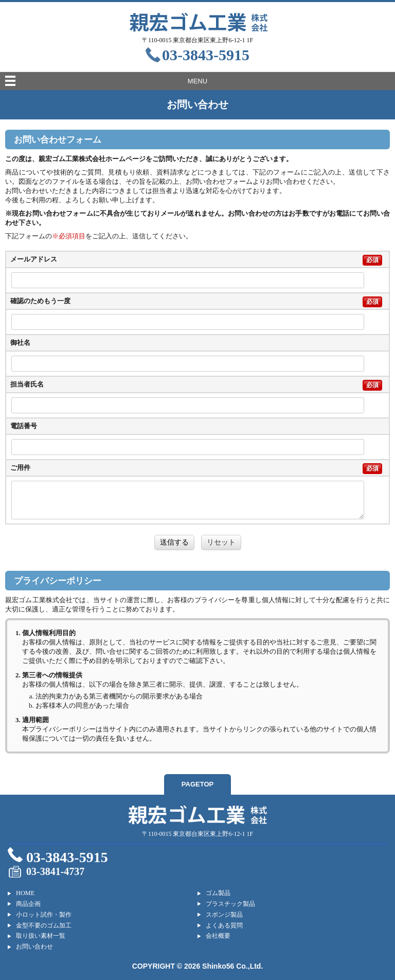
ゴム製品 (218, 893)
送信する (174, 542)
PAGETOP (197, 784)
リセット (221, 542)
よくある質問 (224, 925)
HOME (25, 893)
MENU (197, 81)
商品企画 (28, 904)
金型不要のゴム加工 (44, 925)
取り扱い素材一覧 (41, 936)
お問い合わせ (34, 947)
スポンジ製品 (224, 915)
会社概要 (218, 936)
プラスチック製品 (230, 904)
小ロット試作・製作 (44, 915)
